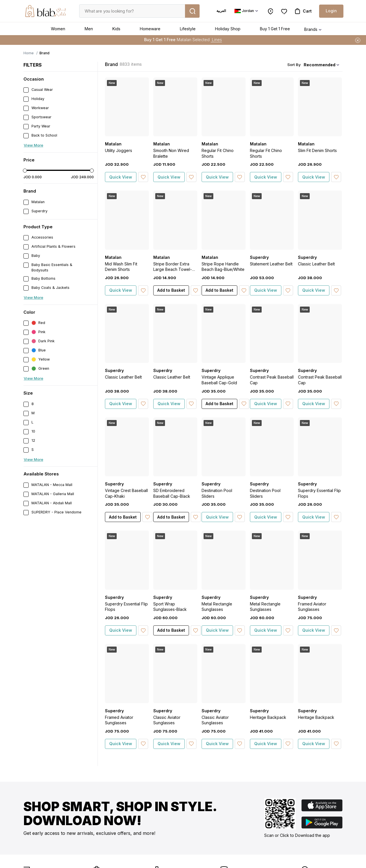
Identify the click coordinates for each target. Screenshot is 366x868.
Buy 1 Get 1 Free (275, 29)
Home (29, 53)
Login (331, 11)
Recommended (320, 65)
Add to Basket (171, 290)
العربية (221, 11)
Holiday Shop (228, 29)
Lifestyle (188, 29)
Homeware (150, 29)
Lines (216, 40)
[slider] (25, 171)
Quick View (121, 177)
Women (58, 29)
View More (33, 145)
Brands (311, 29)
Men (89, 29)
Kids (116, 29)
